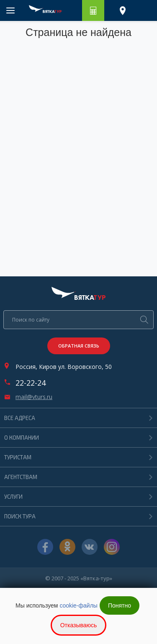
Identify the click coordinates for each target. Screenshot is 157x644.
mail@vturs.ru (34, 397)
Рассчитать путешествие (93, 10)
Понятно (120, 605)
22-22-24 (31, 383)
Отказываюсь (79, 625)
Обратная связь (79, 346)
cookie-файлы (78, 605)
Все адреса (20, 418)
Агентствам (21, 477)
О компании (22, 438)
